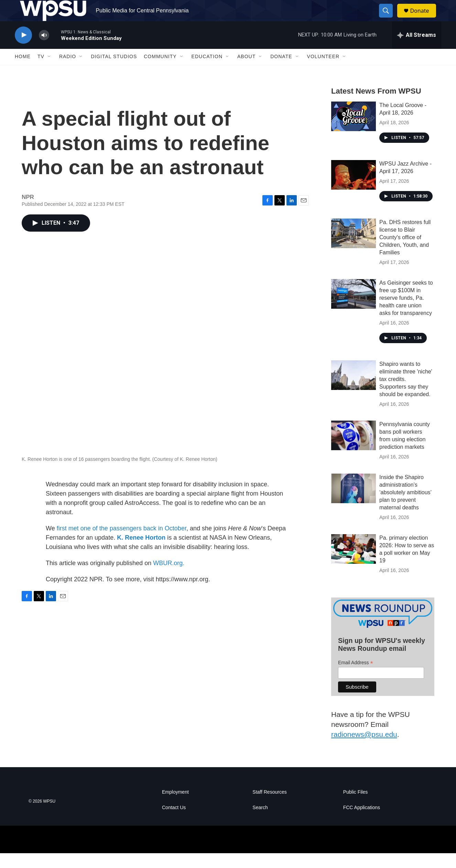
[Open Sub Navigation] (50, 72)
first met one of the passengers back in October (122, 543)
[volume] (44, 50)
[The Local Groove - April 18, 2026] (354, 131)
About (246, 72)
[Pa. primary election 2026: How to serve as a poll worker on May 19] (354, 564)
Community (160, 72)
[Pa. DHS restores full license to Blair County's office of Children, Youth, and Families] (354, 248)
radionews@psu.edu (364, 749)
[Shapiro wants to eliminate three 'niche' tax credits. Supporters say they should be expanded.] (354, 390)
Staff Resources (269, 807)
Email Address (356, 678)
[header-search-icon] (389, 18)
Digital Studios (114, 72)
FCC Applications (362, 822)
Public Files (356, 807)
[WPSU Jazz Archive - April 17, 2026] (354, 190)
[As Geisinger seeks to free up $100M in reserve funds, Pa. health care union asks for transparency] (354, 309)
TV (41, 72)
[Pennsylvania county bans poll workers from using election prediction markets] (354, 451)
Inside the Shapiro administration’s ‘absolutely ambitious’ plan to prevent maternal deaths (405, 507)
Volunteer (323, 72)
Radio (68, 72)
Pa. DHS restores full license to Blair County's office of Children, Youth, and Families (405, 252)
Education (207, 72)
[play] (23, 50)
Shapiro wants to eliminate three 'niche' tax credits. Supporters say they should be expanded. (406, 394)
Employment (175, 807)
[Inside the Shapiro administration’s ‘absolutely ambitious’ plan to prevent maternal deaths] (354, 504)
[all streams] (417, 50)
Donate (424, 18)
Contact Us (174, 822)
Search (260, 822)
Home (23, 72)
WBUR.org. (169, 578)
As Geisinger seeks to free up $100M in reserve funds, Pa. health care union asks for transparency (406, 313)
